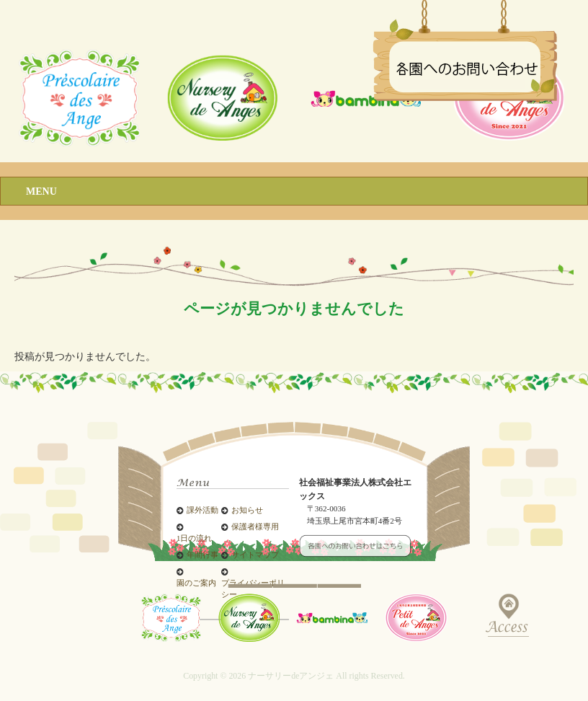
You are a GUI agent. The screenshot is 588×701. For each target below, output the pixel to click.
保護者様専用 (255, 527)
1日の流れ (194, 538)
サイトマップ (255, 555)
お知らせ (247, 510)
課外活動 (202, 510)
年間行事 (202, 555)
